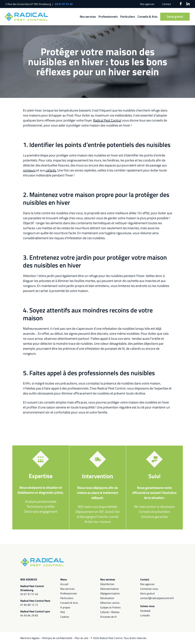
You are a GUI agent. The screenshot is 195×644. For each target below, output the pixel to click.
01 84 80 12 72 (29, 605)
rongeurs (29, 170)
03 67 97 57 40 (64, 4)
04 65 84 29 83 (29, 615)
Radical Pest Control (107, 120)
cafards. (51, 170)
